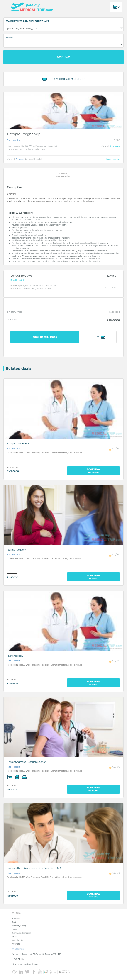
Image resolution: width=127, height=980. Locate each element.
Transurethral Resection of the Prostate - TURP (35, 868)
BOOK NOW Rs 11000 (93, 789)
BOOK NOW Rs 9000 (93, 577)
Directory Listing (19, 926)
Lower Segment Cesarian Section (27, 762)
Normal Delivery (16, 550)
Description (63, 173)
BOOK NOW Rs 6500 (93, 683)
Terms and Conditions (21, 933)
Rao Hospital (14, 140)
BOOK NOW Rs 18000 (45, 337)
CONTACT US (18, 949)
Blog (14, 922)
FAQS (14, 937)
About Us (16, 919)
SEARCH (64, 57)
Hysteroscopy (15, 656)
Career (15, 930)
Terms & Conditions (63, 176)
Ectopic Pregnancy (18, 444)
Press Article (17, 941)
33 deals (20, 159)
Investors (16, 944)
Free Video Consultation (64, 79)
